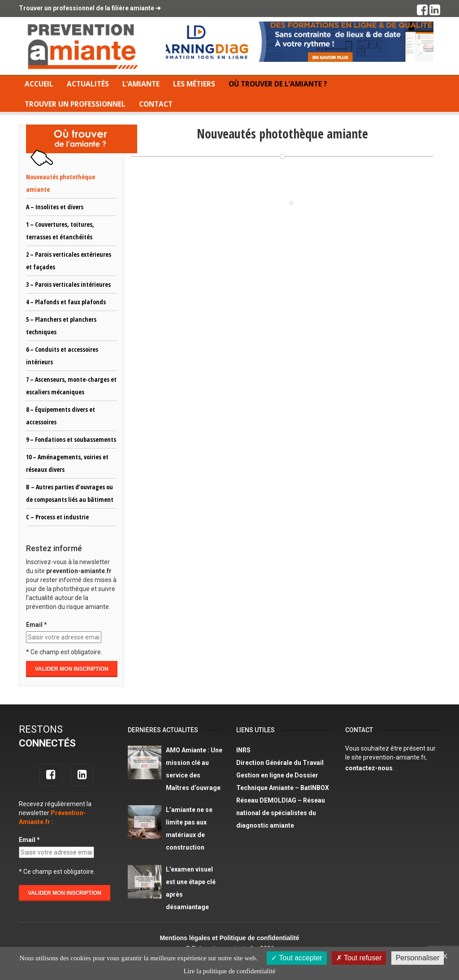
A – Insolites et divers (55, 207)
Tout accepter (297, 958)
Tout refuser (359, 958)
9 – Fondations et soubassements (71, 439)
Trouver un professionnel (75, 104)
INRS (243, 750)
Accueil (39, 84)
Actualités (88, 84)
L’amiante (141, 84)
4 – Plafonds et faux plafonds (66, 302)
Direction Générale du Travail (280, 763)
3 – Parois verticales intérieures (68, 284)
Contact (156, 104)
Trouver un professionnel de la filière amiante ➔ (90, 8)
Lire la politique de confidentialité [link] (230, 971)
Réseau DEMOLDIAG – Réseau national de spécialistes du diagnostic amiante (281, 813)
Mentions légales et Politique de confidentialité (229, 938)
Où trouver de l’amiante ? (278, 84)
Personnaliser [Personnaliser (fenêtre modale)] (418, 958)
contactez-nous (369, 768)
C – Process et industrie (57, 517)
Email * (37, 625)
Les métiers (194, 84)
